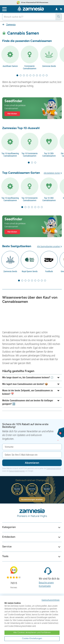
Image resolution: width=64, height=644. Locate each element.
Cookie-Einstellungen (32, 638)
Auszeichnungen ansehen (32, 499)
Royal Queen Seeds (30, 271)
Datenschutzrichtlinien (51, 600)
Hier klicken (12, 114)
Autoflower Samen (10, 66)
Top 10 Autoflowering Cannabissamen (10, 155)
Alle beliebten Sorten (52, 173)
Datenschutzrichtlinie (54, 468)
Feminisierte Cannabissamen (30, 67)
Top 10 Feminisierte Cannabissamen (30, 155)
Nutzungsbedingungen (17, 471)
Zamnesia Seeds (49, 66)
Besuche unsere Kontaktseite (46, 584)
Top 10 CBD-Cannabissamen (49, 155)
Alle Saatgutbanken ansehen (49, 246)
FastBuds (49, 271)
